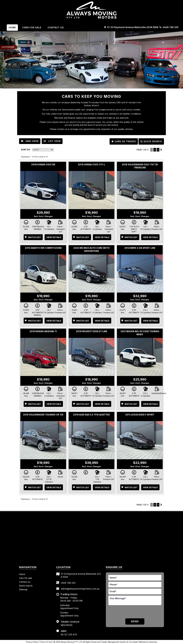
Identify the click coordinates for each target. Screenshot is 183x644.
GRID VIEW (30, 141)
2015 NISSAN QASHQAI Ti (43, 331)
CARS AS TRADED (124, 141)
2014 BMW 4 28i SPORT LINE (140, 248)
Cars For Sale (32, 27)
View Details (54, 237)
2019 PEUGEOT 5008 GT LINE (92, 331)
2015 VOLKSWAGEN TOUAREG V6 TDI (43, 415)
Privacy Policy (32, 642)
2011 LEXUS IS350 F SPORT (140, 415)
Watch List (34, 237)
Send (135, 621)
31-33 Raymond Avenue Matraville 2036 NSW (133, 27)
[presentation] (128, 612)
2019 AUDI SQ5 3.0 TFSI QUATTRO (91, 415)
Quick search (26, 586)
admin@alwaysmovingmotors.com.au (78, 589)
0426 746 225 (171, 27)
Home (12, 27)
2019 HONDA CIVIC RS (43, 165)
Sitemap (23, 590)
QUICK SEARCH (151, 141)
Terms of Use (46, 642)
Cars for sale (26, 578)
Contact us (56, 27)
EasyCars (153, 642)
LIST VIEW (52, 141)
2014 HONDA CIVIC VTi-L (92, 165)
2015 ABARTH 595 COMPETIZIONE (43, 248)
